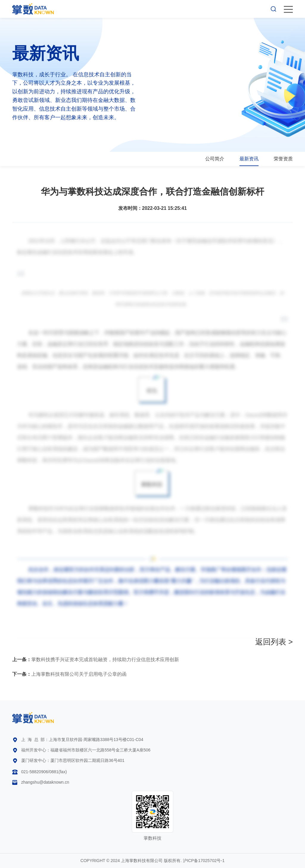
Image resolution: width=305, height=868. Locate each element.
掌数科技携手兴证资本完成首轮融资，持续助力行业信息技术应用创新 (96, 659)
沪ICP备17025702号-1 (204, 861)
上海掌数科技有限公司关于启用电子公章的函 (69, 674)
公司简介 (215, 159)
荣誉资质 (283, 159)
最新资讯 (249, 159)
